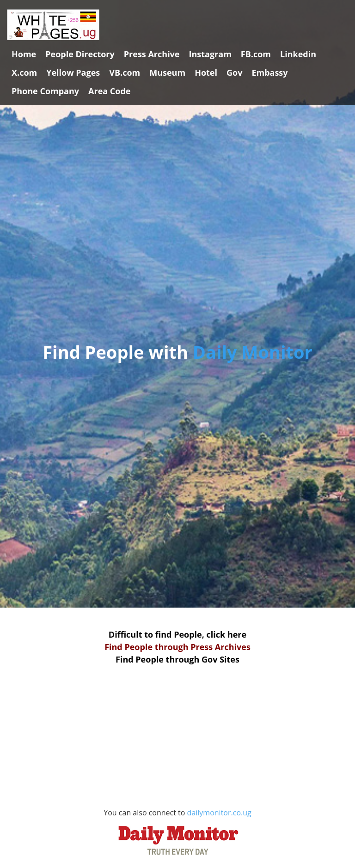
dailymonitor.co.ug (182, 835)
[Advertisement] (177, 741)
